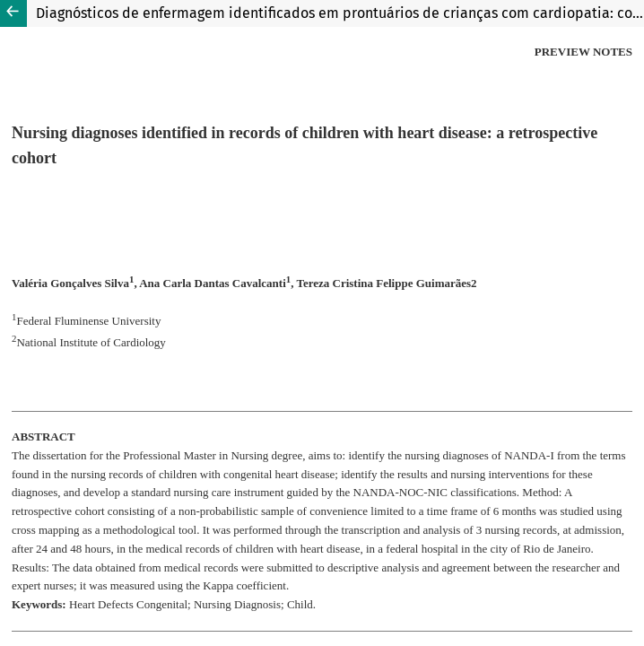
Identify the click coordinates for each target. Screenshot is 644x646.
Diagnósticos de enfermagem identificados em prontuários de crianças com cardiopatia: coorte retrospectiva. (340, 13)
